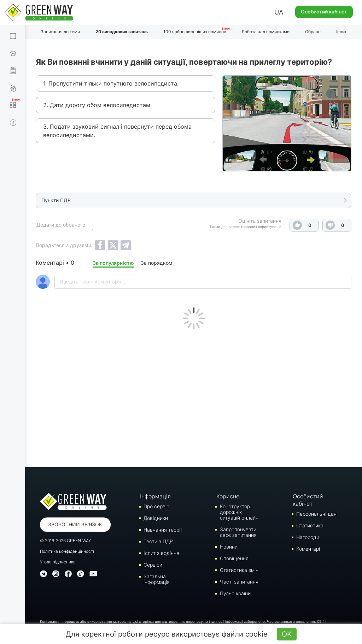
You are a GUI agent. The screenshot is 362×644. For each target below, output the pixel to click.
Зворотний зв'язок (75, 524)
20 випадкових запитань (122, 32)
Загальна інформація (157, 579)
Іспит (341, 32)
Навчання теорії (163, 530)
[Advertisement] (194, 397)
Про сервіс (156, 506)
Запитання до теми (60, 32)
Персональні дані (317, 514)
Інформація (155, 496)
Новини (229, 547)
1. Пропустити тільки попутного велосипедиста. (111, 83)
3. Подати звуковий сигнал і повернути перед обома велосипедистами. (117, 131)
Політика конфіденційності (67, 551)
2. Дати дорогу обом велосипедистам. (97, 105)
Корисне (228, 496)
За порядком (157, 263)
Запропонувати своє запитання (238, 532)
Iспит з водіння (161, 553)
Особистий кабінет (324, 11)
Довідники (156, 518)
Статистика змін (239, 570)
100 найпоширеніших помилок (195, 32)
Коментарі (308, 549)
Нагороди (308, 537)
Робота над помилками (266, 32)
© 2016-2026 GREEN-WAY (66, 541)
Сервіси (153, 565)
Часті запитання (239, 582)
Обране (313, 32)
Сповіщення (234, 558)
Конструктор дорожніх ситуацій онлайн (239, 512)
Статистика (310, 525)
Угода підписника (58, 562)
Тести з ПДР (158, 541)
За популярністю (113, 263)
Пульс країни (235, 593)
